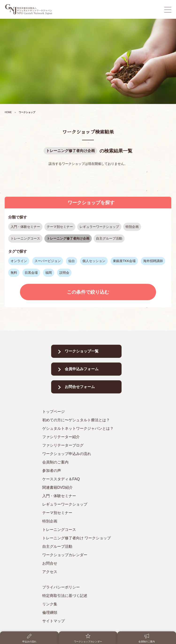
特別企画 (132, 227)
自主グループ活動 (109, 238)
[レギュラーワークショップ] (86, 504)
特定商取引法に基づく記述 (65, 596)
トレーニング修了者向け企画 (70, 151)
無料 (14, 273)
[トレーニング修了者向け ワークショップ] (86, 538)
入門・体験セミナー (25, 227)
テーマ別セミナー (60, 227)
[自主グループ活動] (86, 547)
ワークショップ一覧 (82, 351)
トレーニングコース (25, 238)
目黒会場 (31, 273)
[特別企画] (86, 521)
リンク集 (50, 604)
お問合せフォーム (80, 387)
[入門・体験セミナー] (86, 496)
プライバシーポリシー (61, 587)
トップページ (54, 412)
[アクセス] (86, 572)
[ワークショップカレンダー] (86, 555)
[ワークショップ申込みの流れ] (86, 454)
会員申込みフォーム (82, 369)
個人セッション (94, 261)
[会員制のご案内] (86, 462)
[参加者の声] (86, 471)
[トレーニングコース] (86, 530)
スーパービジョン (48, 261)
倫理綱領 (50, 613)
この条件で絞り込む (88, 292)
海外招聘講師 (153, 261)
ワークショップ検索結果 (88, 132)
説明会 (64, 273)
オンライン (19, 261)
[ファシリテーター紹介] (86, 437)
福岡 (49, 273)
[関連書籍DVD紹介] (86, 488)
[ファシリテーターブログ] (86, 445)
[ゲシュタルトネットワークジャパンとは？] (86, 429)
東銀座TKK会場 (124, 261)
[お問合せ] (86, 563)
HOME (8, 112)
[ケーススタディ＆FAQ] (86, 479)
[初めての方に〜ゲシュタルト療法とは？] (86, 420)
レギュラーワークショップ (99, 227)
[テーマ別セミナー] (86, 513)
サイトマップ (54, 621)
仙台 (72, 261)
